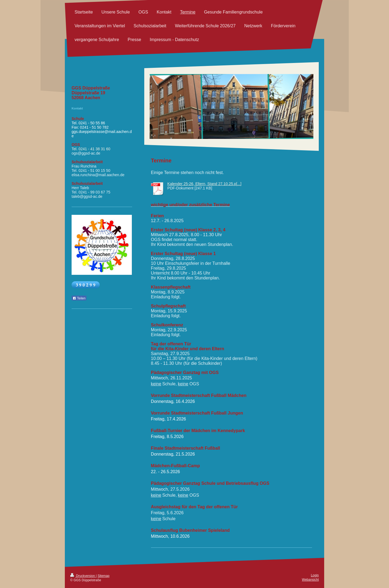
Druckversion (83, 576)
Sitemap (103, 576)
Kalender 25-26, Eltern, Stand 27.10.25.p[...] (204, 184)
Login (315, 575)
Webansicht (310, 580)
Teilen (79, 298)
